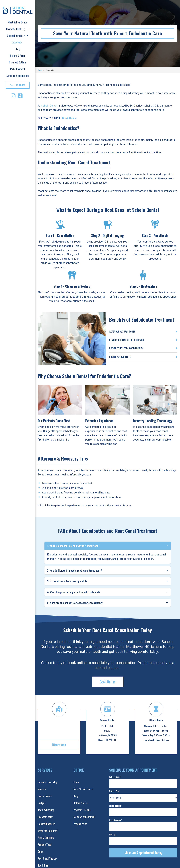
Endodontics (18, 42)
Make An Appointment (84, 817)
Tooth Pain (43, 865)
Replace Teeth (45, 845)
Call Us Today (18, 85)
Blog (18, 49)
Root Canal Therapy (48, 858)
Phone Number (115, 806)
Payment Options (18, 62)
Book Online (108, 682)
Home (40, 70)
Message (113, 835)
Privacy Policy (80, 824)
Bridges (42, 803)
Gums (41, 851)
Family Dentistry (46, 838)
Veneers (42, 789)
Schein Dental (49, 106)
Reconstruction (45, 817)
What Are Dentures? (48, 831)
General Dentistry (18, 36)
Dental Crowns (45, 796)
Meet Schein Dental (18, 22)
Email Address (115, 820)
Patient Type (115, 791)
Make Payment (18, 69)
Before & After (18, 56)
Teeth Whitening (46, 810)
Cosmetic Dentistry (18, 29)
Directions (59, 745)
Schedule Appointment (18, 76)
